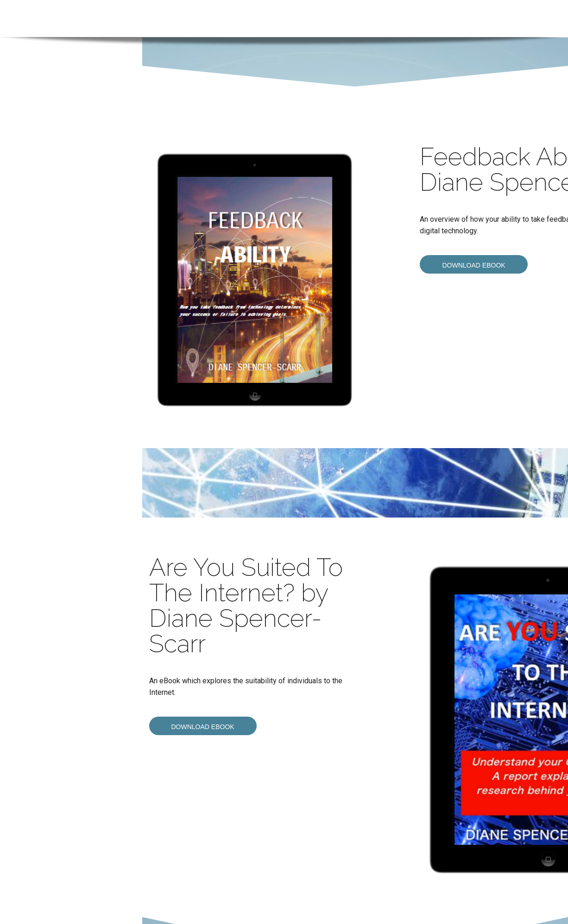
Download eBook (473, 265)
